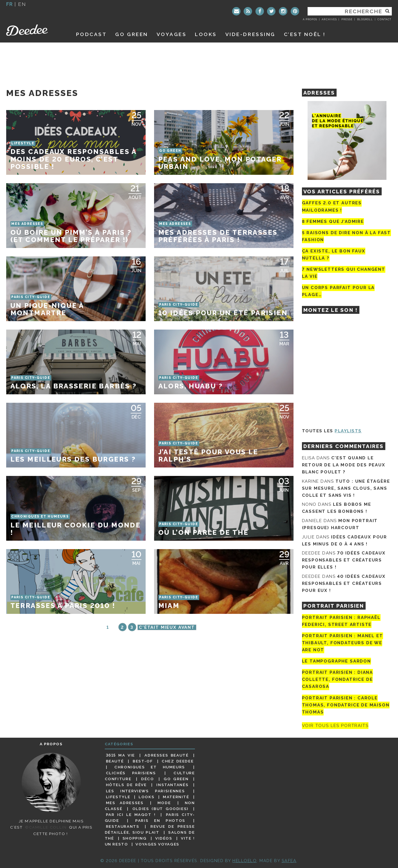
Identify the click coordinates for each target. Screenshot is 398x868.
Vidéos (164, 838)
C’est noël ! (305, 34)
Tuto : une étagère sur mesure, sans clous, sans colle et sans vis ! (346, 488)
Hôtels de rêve (126, 785)
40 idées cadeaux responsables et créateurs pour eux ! (344, 583)
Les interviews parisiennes (145, 791)
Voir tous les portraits (335, 726)
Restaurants (123, 826)
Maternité (176, 797)
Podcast (92, 34)
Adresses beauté (166, 755)
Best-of (143, 761)
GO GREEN (132, 34)
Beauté (115, 761)
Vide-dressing (250, 34)
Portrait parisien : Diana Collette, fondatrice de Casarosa (338, 679)
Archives (329, 19)
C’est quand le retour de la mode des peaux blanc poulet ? (344, 465)
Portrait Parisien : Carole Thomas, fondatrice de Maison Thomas (346, 705)
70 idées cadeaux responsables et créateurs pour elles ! (344, 560)
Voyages (172, 34)
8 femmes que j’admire (333, 222)
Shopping (135, 838)
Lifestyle (118, 797)
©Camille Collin (46, 827)
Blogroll (365, 19)
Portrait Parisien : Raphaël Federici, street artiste (341, 621)
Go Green (176, 779)
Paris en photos (160, 820)
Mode (164, 803)
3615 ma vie (120, 755)
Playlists (348, 431)
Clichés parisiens (131, 773)
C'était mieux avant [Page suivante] (167, 627)
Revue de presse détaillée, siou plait (150, 829)
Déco (148, 779)
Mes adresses (125, 803)
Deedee (35, 30)
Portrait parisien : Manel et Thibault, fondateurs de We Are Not (343, 643)
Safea (289, 861)
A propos (310, 19)
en (22, 4)
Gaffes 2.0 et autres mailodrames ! (332, 206)
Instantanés (172, 785)
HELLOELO (244, 861)
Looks (206, 34)
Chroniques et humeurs (150, 767)
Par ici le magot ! (131, 815)
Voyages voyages (157, 844)
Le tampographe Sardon (336, 661)
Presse (347, 19)
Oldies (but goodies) (160, 809)
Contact (384, 19)
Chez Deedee (178, 761)
